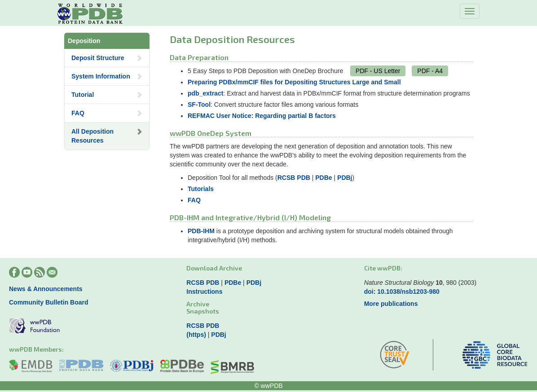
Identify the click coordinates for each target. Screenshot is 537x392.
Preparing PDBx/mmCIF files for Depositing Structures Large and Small (294, 82)
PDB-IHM (201, 231)
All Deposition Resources (107, 136)
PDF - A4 (430, 71)
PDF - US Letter (378, 71)
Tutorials (201, 189)
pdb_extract (205, 93)
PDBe (324, 178)
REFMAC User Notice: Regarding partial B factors (262, 116)
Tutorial (107, 95)
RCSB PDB (294, 178)
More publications (391, 304)
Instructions (204, 292)
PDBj (345, 178)
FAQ (107, 113)
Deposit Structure (107, 58)
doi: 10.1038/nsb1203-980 (402, 292)
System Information (107, 76)
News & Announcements (46, 289)
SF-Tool (199, 105)
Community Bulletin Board (49, 302)
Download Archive (214, 268)
